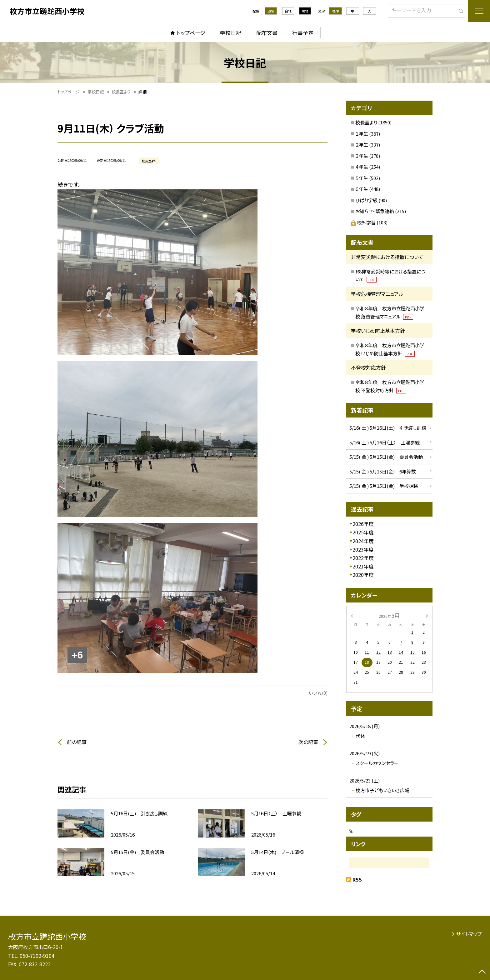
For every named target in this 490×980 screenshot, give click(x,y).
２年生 (362, 145)
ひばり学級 (366, 200)
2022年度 (363, 558)
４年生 (362, 167)
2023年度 (363, 549)
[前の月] (352, 615)
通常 (271, 11)
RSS (357, 879)
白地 (288, 11)
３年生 (362, 156)
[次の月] (427, 615)
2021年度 (363, 566)
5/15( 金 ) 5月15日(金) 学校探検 (384, 486)
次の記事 (308, 742)
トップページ (191, 33)
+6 (77, 655)
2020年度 (363, 575)
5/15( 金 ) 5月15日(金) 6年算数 (383, 471)
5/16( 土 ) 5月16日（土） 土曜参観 (385, 442)
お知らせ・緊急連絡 (375, 211)
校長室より (366, 122)
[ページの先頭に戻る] (482, 972)
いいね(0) (318, 693)
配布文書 (267, 33)
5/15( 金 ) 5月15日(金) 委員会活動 (386, 457)
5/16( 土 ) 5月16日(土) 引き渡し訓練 (388, 428)
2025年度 (363, 532)
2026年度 (363, 524)
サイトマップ (469, 934)
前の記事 (77, 742)
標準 (336, 11)
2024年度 (363, 541)
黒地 (305, 11)
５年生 (362, 178)
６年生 (362, 189)
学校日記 (231, 33)
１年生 (362, 134)
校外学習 (364, 222)
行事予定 (303, 33)
